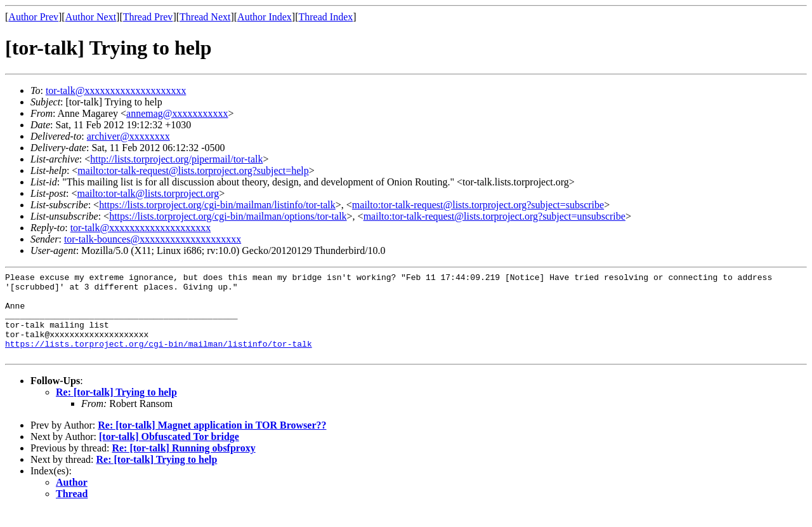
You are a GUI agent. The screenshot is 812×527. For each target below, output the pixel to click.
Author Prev (33, 17)
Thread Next (205, 17)
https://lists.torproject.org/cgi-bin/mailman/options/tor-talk (228, 216)
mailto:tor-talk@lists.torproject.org (148, 193)
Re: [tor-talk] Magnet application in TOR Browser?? (212, 442)
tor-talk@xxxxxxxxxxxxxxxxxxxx (116, 90)
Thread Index (326, 17)
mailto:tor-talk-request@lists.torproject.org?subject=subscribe (478, 205)
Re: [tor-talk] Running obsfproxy (183, 465)
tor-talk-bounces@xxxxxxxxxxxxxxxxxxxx (153, 239)
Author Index (265, 17)
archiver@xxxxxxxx (128, 136)
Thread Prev (148, 17)
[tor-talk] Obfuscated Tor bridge (169, 454)
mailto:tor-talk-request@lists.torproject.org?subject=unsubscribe (494, 216)
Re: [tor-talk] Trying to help (116, 409)
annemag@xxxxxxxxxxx (177, 113)
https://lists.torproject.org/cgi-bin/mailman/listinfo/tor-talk (217, 205)
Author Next (91, 17)
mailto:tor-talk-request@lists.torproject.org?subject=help (193, 170)
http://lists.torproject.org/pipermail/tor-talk (176, 159)
